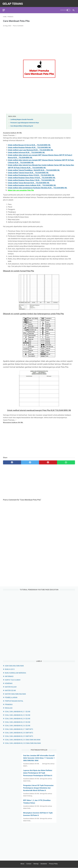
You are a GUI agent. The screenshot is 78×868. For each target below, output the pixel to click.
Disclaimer (44, 864)
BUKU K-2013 (10, 669)
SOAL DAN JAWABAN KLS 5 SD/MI (18, 722)
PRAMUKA (9, 704)
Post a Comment (18, 25)
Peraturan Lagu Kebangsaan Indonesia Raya (25, 122)
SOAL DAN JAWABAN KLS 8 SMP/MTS (19, 732)
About (22, 864)
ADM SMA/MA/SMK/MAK (14, 666)
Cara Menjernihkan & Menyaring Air (22, 125)
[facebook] (12, 461)
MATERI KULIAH (11, 687)
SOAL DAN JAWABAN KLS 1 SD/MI (18, 711)
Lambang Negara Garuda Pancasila (22, 118)
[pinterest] (48, 461)
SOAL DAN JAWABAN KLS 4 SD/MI (18, 718)
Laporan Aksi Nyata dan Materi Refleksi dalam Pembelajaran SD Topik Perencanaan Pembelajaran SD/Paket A (38, 773)
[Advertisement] (39, 42)
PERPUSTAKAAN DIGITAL (14, 701)
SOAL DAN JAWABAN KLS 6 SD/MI (18, 725)
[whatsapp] (66, 461)
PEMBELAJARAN (11, 697)
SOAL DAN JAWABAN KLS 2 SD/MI (18, 715)
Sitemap (36, 864)
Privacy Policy (53, 864)
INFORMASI (9, 676)
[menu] (4, 9)
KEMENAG (9, 683)
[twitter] (30, 461)
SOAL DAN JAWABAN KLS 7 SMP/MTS (19, 729)
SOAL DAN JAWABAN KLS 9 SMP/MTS (19, 736)
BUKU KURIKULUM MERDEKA (16, 673)
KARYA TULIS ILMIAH (13, 680)
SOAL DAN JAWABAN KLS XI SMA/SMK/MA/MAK (23, 743)
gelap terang (13, 3)
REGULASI (9, 708)
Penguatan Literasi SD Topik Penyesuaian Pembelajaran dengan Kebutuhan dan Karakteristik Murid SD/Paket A (38, 788)
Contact (29, 864)
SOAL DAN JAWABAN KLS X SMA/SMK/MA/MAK (23, 740)
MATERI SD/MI (10, 690)
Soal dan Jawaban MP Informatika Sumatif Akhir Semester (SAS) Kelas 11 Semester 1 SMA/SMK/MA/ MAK (39, 758)
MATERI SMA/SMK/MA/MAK (15, 694)
